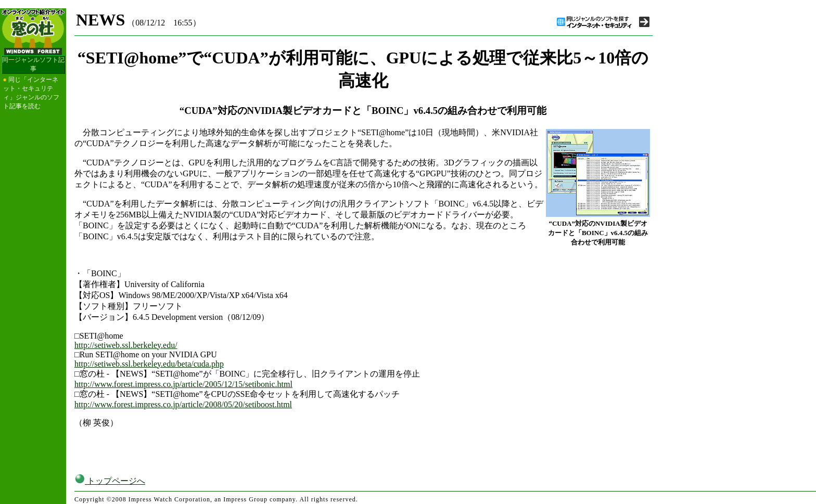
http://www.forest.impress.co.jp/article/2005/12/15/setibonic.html (183, 384)
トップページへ (110, 481)
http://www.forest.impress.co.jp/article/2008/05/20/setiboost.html (183, 404)
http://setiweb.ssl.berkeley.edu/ (126, 345)
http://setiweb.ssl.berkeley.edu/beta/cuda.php (149, 364)
